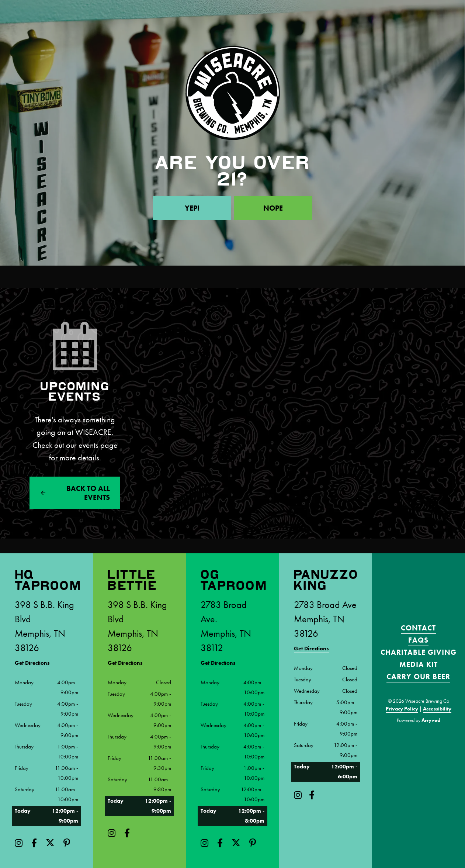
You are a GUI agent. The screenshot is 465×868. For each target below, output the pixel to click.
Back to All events (88, 493)
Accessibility (437, 709)
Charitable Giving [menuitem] (419, 652)
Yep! (192, 208)
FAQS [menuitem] (418, 640)
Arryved (431, 720)
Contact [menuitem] (418, 628)
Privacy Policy (402, 709)
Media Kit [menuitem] (419, 664)
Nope (273, 208)
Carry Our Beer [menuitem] (418, 677)
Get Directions (32, 663)
